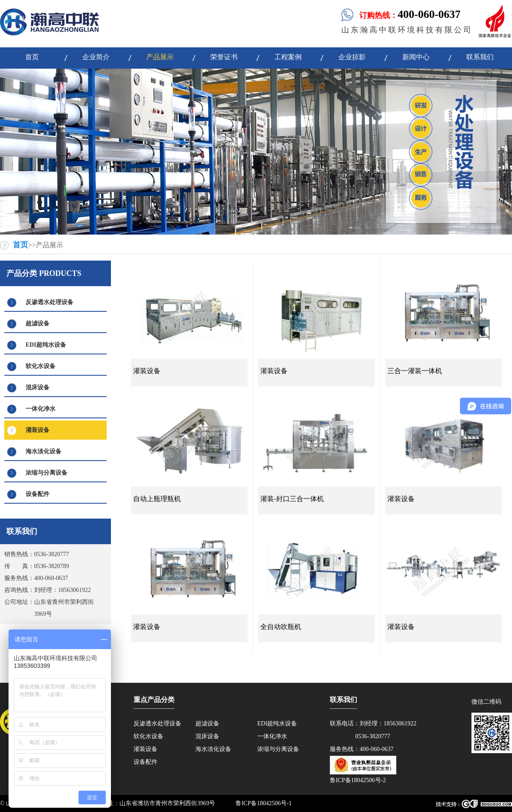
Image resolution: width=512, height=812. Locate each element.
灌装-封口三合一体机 (292, 499)
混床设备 (38, 387)
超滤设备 (38, 323)
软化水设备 (41, 366)
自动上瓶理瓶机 (157, 499)
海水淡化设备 (44, 451)
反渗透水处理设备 (49, 302)
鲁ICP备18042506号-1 (263, 803)
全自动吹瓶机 (281, 627)
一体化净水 (41, 409)
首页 (20, 245)
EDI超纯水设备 (46, 345)
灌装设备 (38, 430)
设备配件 (38, 494)
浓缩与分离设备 (47, 473)
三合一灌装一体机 (415, 371)
